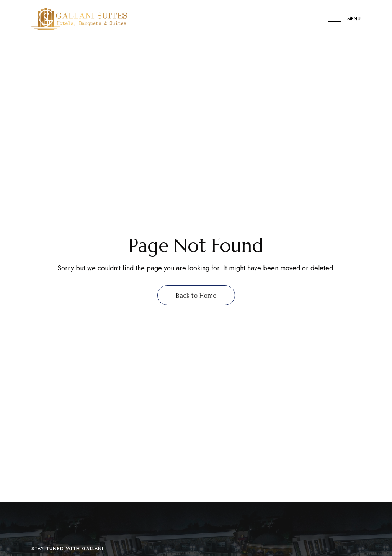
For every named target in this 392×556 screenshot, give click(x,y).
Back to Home (196, 295)
